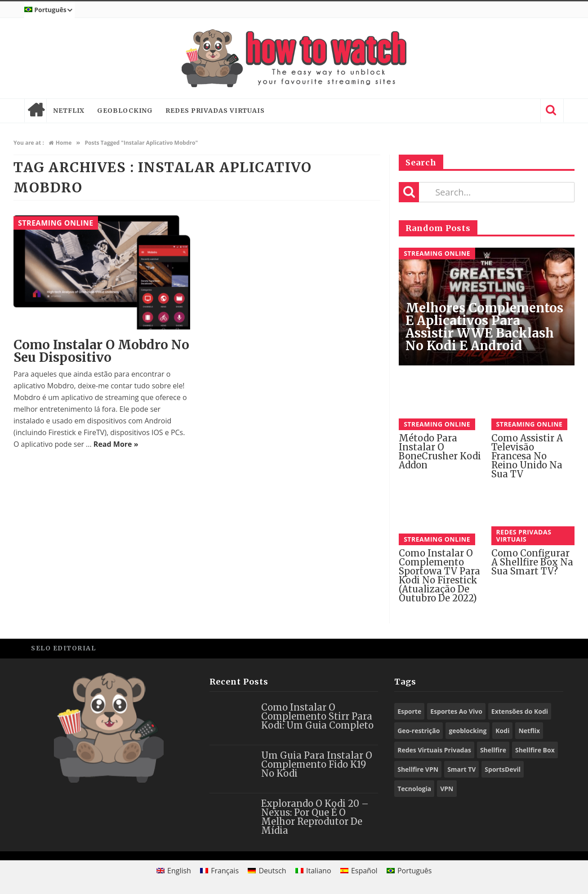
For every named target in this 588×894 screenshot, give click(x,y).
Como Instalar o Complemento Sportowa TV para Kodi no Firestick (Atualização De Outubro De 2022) (439, 576)
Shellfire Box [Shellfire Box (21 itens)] (535, 750)
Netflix (69, 111)
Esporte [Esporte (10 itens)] (409, 711)
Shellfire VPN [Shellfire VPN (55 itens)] (418, 769)
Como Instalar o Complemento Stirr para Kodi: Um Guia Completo (317, 716)
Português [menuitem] (414, 871)
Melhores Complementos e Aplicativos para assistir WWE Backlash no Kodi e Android (484, 327)
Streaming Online (56, 223)
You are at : (29, 143)
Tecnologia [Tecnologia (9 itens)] (414, 789)
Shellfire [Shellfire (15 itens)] (493, 750)
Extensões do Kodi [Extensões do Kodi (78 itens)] (520, 711)
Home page (36, 111)
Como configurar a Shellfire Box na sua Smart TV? (532, 562)
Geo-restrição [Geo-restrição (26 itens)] (419, 731)
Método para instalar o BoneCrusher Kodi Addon (440, 451)
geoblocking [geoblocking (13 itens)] (468, 731)
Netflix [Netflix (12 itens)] (529, 731)
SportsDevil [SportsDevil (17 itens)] (503, 769)
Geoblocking (125, 111)
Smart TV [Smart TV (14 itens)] (461, 769)
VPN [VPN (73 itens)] (447, 789)
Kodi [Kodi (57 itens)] (502, 731)
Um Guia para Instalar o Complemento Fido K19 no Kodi (317, 764)
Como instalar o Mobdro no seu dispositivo (101, 351)
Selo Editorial (63, 648)
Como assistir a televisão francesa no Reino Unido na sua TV (527, 456)
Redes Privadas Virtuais (215, 111)
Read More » (116, 444)
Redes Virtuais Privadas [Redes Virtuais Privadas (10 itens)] (434, 750)
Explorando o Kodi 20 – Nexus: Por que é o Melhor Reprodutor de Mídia (315, 817)
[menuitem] (49, 10)
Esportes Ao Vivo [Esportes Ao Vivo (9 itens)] (456, 711)
